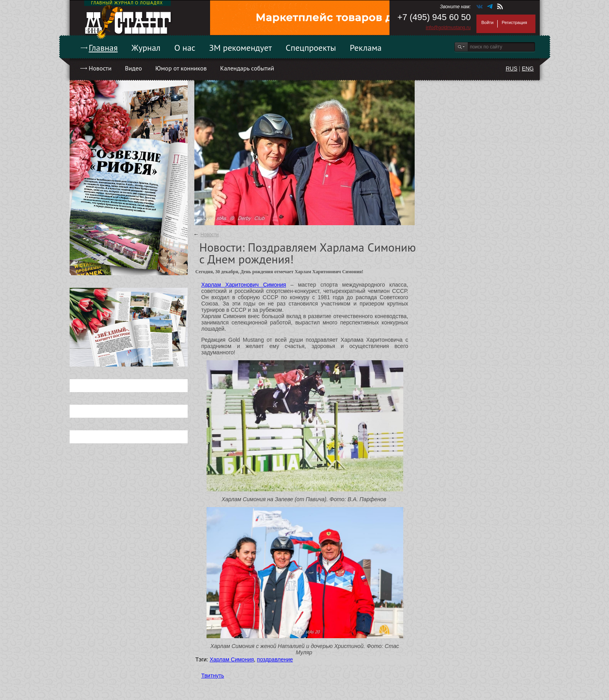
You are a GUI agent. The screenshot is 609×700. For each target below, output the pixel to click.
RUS (511, 69)
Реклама (366, 48)
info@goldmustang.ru (448, 28)
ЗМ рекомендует (241, 48)
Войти (488, 22)
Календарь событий (247, 68)
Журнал (146, 48)
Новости (100, 68)
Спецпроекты (311, 48)
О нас (185, 48)
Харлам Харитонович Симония (244, 285)
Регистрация (514, 22)
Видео (133, 68)
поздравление (275, 659)
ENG (528, 69)
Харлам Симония (232, 659)
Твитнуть (213, 676)
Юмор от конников (181, 68)
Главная (103, 48)
